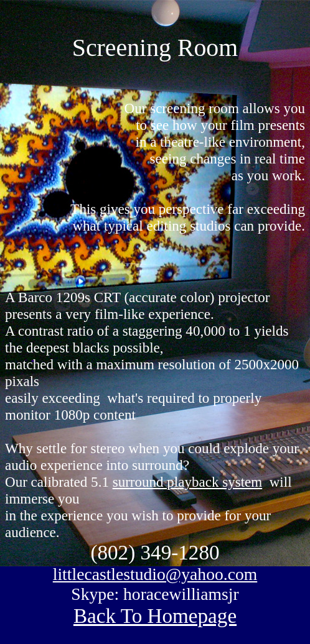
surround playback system (188, 482)
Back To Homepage (155, 616)
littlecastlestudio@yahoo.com (155, 574)
